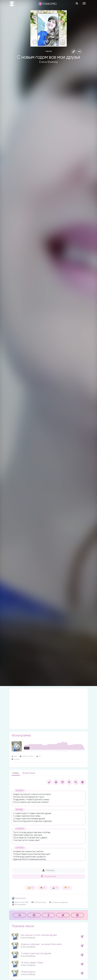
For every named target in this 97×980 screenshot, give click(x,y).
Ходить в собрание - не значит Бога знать (41, 944)
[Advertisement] (49, 709)
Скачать (48, 870)
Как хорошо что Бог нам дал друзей (39, 935)
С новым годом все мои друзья (36, 953)
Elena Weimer (19, 898)
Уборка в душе (28, 972)
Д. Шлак (17, 759)
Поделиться (49, 876)
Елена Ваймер (49, 62)
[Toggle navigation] (84, 3)
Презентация (29, 773)
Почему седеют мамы (32, 963)
